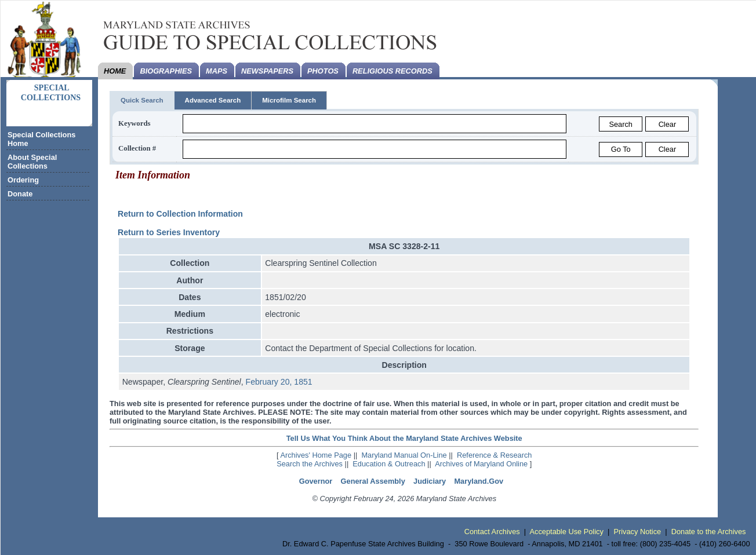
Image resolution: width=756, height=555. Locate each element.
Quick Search (142, 100)
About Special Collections (32, 162)
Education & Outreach (389, 464)
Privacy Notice (637, 532)
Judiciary (430, 481)
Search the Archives (310, 464)
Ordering (23, 180)
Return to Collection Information (180, 214)
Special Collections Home (41, 139)
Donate (20, 194)
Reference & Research (494, 455)
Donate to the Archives (709, 532)
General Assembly (373, 481)
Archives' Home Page (316, 455)
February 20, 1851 (279, 382)
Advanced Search (213, 100)
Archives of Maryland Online (481, 464)
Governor (316, 481)
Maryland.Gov (479, 481)
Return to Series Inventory (169, 232)
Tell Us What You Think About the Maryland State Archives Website (404, 438)
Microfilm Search (289, 100)
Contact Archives (492, 532)
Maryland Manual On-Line (404, 455)
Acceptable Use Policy (567, 532)
